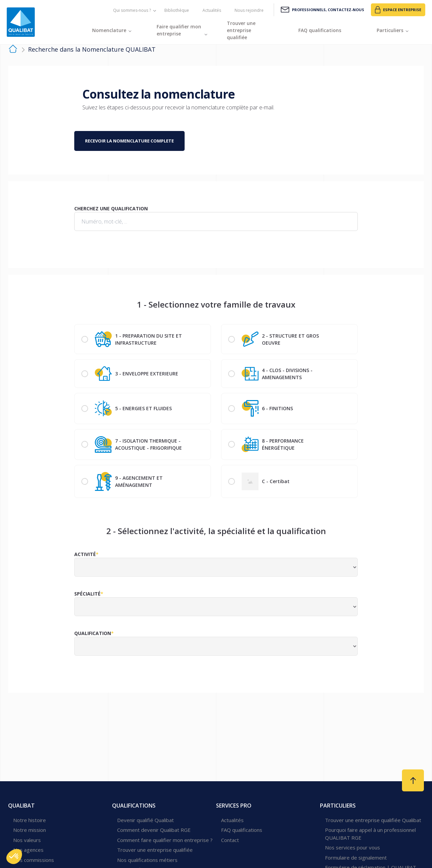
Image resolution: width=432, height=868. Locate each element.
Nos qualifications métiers (147, 860)
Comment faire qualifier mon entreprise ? (165, 840)
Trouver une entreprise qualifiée (155, 850)
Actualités (212, 10)
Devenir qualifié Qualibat (145, 820)
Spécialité (87, 594)
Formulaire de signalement (356, 858)
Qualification (93, 633)
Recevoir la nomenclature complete (129, 141)
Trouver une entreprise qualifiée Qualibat (373, 820)
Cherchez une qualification (111, 208)
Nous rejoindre (249, 10)
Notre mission (30, 830)
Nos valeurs (27, 840)
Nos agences (28, 850)
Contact (230, 840)
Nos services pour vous (353, 847)
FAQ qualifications (242, 830)
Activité (85, 554)
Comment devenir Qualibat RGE (154, 830)
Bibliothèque (177, 10)
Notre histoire (30, 820)
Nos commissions (34, 860)
